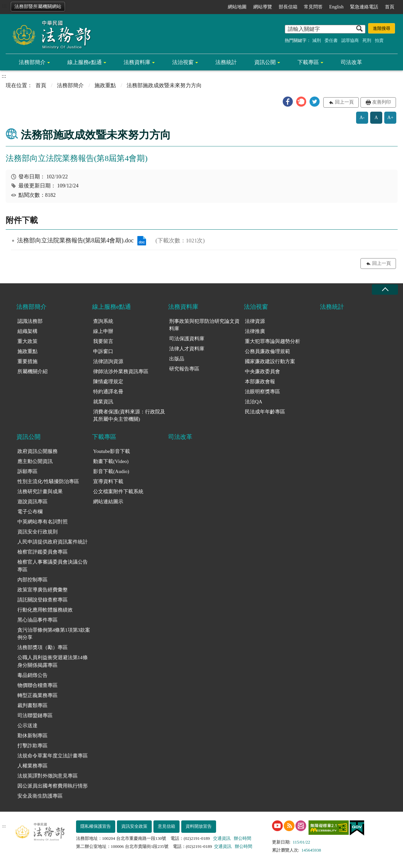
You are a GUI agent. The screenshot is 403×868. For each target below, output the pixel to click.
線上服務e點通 (85, 62)
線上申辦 (103, 331)
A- (362, 118)
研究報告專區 (184, 369)
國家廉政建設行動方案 (270, 361)
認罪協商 (350, 40)
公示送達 (27, 726)
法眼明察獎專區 (262, 392)
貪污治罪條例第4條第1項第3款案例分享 (54, 634)
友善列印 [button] (382, 102)
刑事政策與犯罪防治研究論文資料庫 (204, 325)
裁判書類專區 (32, 705)
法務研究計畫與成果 (40, 491)
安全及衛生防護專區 (40, 796)
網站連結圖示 (108, 502)
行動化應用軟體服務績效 (45, 610)
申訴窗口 (103, 351)
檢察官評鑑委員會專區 (43, 552)
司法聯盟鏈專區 (35, 715)
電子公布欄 (30, 512)
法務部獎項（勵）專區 (43, 647)
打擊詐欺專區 (32, 746)
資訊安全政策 (134, 826)
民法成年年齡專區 (265, 412)
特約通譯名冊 (108, 392)
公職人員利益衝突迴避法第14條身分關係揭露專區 (53, 661)
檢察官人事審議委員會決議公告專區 (53, 566)
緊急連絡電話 (364, 7)
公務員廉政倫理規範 (267, 351)
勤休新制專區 (32, 736)
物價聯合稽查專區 (38, 685)
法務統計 (226, 62)
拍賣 (379, 40)
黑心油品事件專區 (38, 620)
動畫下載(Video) (111, 461)
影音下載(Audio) (111, 471)
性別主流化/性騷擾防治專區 (48, 481)
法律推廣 (255, 331)
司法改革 (351, 62)
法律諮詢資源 (108, 361)
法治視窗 (183, 62)
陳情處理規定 (108, 382)
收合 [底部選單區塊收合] (385, 290)
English (337, 7)
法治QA (254, 402)
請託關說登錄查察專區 (43, 600)
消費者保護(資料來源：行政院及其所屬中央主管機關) (129, 416)
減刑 (317, 40)
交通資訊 (222, 838)
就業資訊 (103, 402)
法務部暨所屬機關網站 (38, 7)
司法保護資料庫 (187, 339)
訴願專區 (27, 471)
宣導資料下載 (108, 481)
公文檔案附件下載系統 (118, 491)
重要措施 (27, 361)
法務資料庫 (137, 62)
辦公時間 (243, 838)
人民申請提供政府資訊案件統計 (53, 542)
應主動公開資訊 (35, 461)
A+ (390, 118)
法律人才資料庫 (187, 349)
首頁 (390, 7)
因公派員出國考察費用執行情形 (53, 786)
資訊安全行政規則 (38, 532)
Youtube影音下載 (112, 451)
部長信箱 (288, 7)
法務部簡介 (32, 62)
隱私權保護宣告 (96, 826)
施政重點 (105, 85)
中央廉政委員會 (262, 371)
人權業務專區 (32, 766)
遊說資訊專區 (32, 502)
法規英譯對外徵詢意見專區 (48, 776)
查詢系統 (103, 321)
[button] (288, 102)
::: (5, 6)
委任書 (331, 40)
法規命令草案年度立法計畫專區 (53, 756)
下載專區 (308, 62)
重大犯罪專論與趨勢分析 (273, 341)
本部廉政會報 (260, 382)
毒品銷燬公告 (32, 675)
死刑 (367, 40)
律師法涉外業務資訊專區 (121, 371)
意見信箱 (166, 826)
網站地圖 (237, 7)
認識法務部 (30, 321)
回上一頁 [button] (344, 102)
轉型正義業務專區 (38, 695)
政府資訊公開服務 (38, 451)
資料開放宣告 (199, 826)
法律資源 (255, 321)
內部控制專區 (32, 580)
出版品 (177, 359)
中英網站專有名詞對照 (43, 522)
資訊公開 (265, 62)
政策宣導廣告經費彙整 (43, 590)
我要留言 (103, 341)
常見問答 (313, 7)
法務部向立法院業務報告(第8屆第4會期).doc (142, 241)
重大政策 (27, 341)
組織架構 (27, 331)
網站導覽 (263, 7)
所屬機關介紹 (32, 371)
